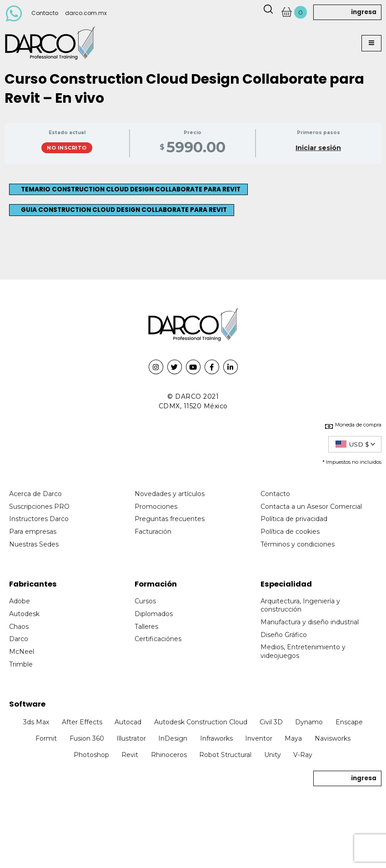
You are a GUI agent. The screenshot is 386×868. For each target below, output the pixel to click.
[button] (371, 43)
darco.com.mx (86, 13)
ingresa (364, 12)
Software (27, 704)
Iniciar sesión (318, 148)
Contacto (45, 13)
